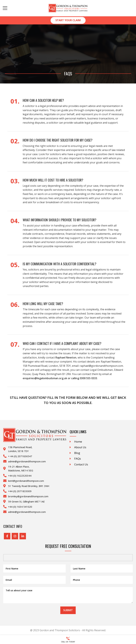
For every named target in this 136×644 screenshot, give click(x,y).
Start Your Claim (68, 20)
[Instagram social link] (15, 536)
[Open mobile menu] (5, 8)
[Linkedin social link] (23, 536)
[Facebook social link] (7, 536)
